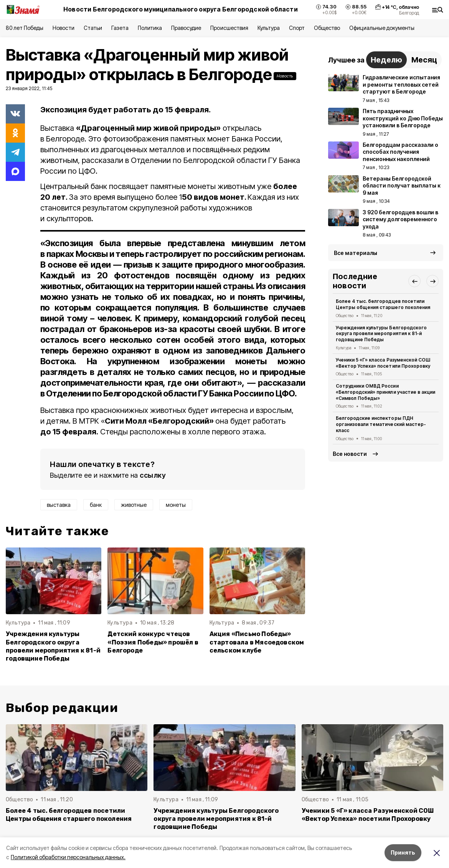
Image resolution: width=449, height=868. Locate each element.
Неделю (386, 60)
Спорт (297, 28)
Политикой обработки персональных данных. (68, 857)
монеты (176, 505)
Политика (150, 28)
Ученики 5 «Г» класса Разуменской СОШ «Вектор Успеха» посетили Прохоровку (383, 363)
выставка (59, 505)
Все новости (350, 454)
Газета (120, 28)
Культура (269, 28)
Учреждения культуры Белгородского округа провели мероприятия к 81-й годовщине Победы (53, 646)
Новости (63, 28)
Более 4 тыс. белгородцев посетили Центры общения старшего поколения (383, 304)
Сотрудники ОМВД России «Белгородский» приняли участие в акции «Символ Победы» (385, 392)
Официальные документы (382, 28)
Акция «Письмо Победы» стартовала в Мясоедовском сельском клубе (257, 642)
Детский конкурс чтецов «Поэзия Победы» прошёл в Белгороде (153, 642)
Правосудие (186, 28)
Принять (403, 852)
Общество (327, 28)
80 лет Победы (25, 28)
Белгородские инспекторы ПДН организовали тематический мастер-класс (381, 424)
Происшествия (229, 28)
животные (134, 505)
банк (96, 505)
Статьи (93, 28)
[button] (414, 281)
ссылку (153, 475)
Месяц (424, 60)
